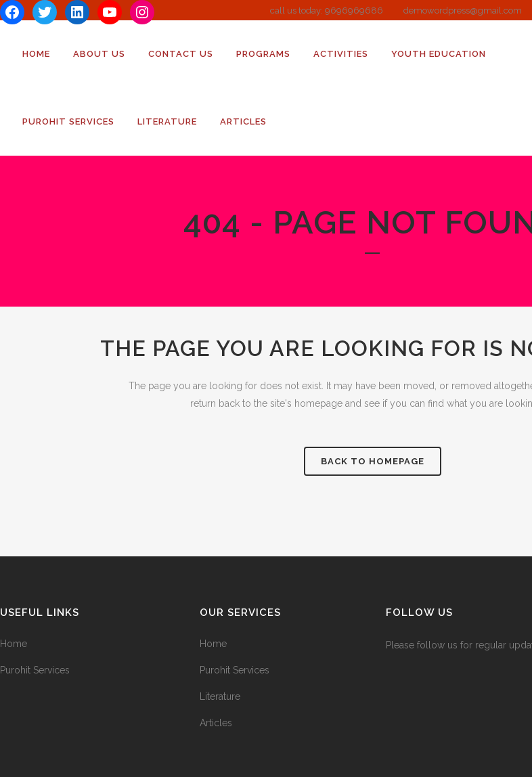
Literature (220, 696)
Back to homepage (373, 461)
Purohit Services (35, 670)
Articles (216, 723)
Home (14, 644)
